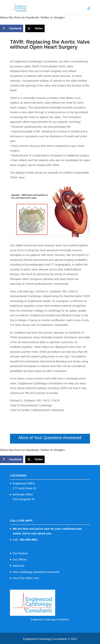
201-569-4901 (29, 540)
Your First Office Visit (26, 578)
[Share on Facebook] (12, 28)
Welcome (18, 566)
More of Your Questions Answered (50, 438)
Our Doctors (20, 553)
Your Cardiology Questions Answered (36, 572)
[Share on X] (35, 28)
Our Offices (20, 559)
